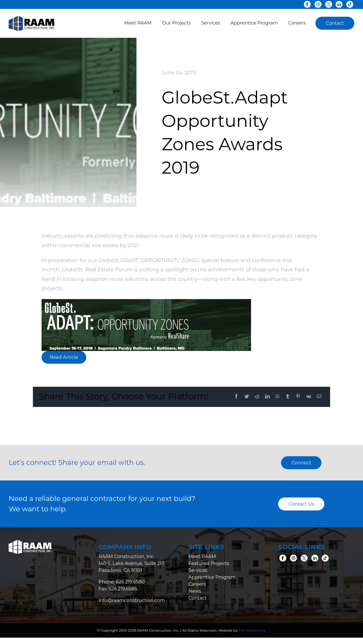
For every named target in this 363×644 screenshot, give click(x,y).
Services (198, 570)
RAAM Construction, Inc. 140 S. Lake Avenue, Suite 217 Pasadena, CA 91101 (131, 563)
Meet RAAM (202, 556)
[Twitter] (247, 397)
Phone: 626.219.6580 (121, 582)
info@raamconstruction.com (132, 600)
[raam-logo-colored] (32, 18)
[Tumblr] (288, 397)
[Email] (319, 397)
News (195, 591)
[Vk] (309, 397)
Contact (198, 598)
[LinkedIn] (267, 397)
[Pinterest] (298, 397)
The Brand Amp (252, 630)
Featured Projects (209, 563)
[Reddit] (257, 397)
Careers (197, 584)
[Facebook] (236, 397)
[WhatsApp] (278, 397)
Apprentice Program (212, 577)
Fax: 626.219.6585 (118, 589)
